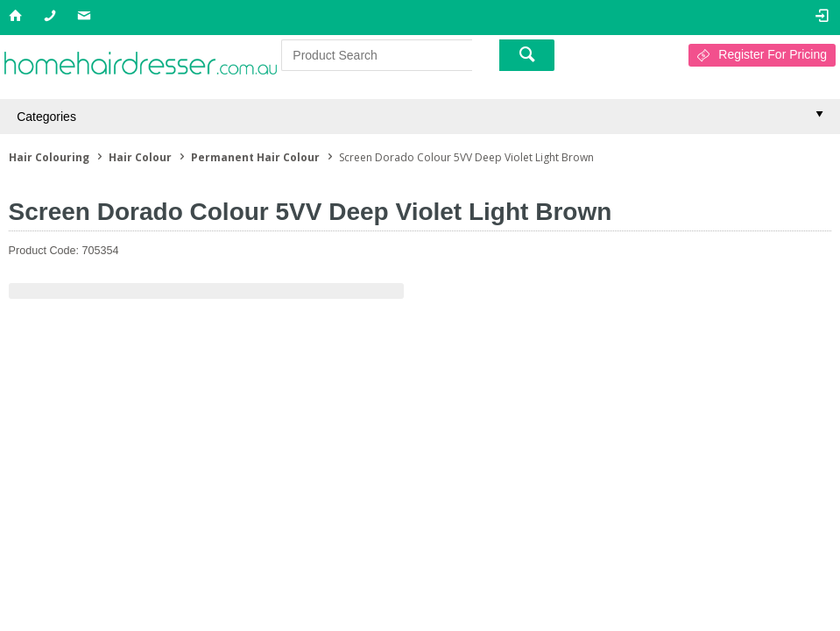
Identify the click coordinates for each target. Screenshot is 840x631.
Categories (46, 117)
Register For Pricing (773, 54)
